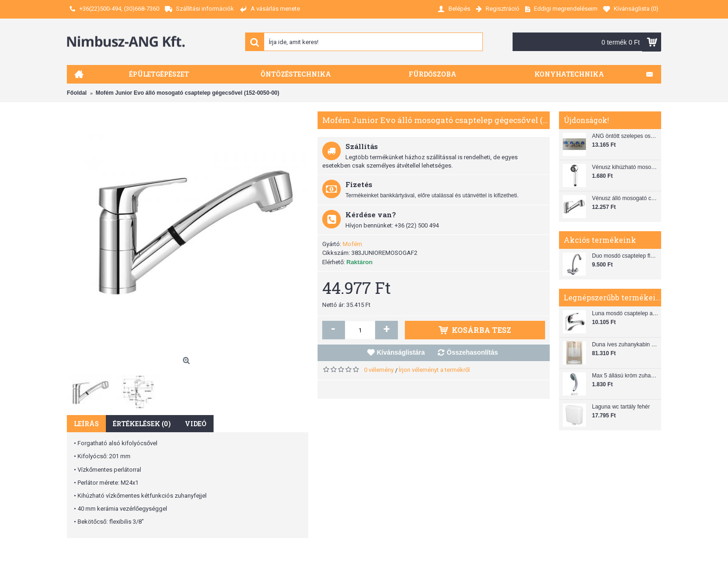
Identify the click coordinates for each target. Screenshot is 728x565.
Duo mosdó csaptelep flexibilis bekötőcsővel (625, 256)
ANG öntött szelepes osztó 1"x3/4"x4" (625, 136)
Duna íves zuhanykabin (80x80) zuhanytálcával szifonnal (625, 344)
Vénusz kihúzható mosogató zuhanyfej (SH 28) (625, 167)
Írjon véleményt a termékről (434, 370)
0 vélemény (379, 370)
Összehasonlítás (472, 352)
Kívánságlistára (401, 352)
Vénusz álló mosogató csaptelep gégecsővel (625, 198)
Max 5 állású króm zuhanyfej (625, 376)
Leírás (86, 424)
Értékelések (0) (142, 424)
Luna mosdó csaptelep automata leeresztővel (625, 313)
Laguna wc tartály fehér (621, 407)
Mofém (352, 244)
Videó (196, 424)
